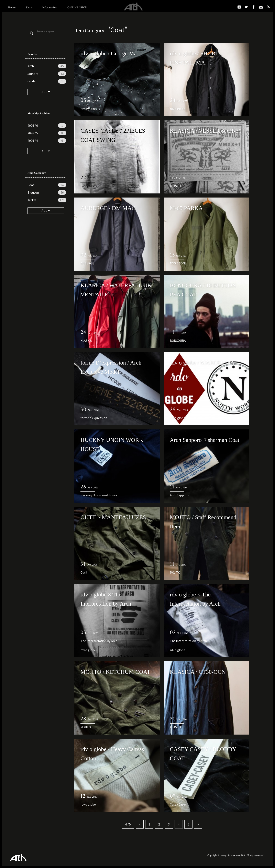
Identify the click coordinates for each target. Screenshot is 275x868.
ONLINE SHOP (77, 8)
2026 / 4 (47, 141)
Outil (84, 572)
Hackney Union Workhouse (99, 495)
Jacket (47, 200)
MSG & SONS (178, 263)
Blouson (47, 192)
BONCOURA (178, 341)
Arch (47, 66)
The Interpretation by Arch (99, 641)
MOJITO (175, 572)
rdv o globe (88, 109)
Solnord (47, 74)
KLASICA (176, 186)
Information (50, 8)
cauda (47, 81)
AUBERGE (87, 263)
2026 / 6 (47, 126)
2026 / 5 (47, 133)
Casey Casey (89, 186)
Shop (29, 8)
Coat (47, 185)
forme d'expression (94, 418)
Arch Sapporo (179, 495)
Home (12, 8)
